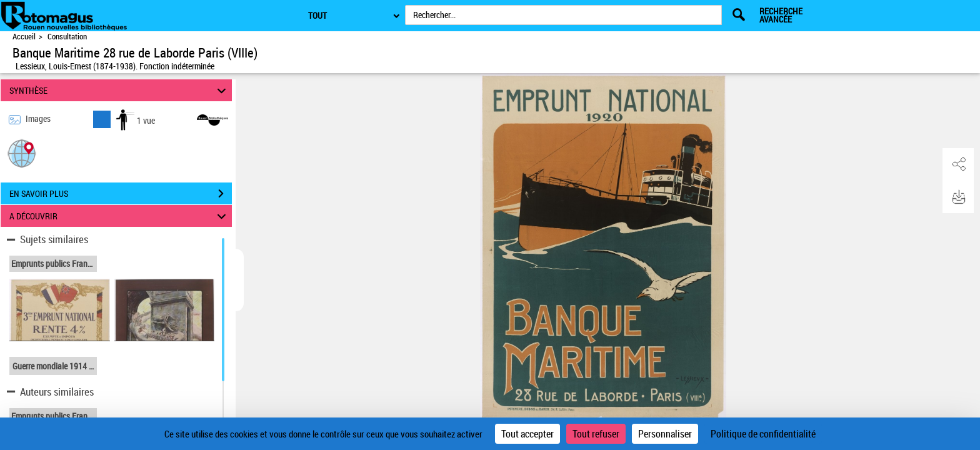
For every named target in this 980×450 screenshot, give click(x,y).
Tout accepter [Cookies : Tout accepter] (527, 434)
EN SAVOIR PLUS (121, 194)
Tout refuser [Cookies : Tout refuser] (596, 434)
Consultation (67, 37)
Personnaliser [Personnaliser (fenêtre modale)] (665, 434)
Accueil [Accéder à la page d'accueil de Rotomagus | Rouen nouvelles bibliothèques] (24, 37)
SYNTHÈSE (120, 90)
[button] (22, 153)
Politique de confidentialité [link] (763, 434)
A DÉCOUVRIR (120, 216)
